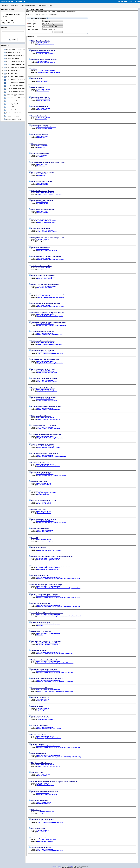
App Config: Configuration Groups (47, 250)
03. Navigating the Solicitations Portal (43, 210)
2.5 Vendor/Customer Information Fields (44, 397)
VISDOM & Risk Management (46, 785)
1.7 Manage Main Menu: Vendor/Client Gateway (46, 435)
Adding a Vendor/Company (45, 841)
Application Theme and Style (40, 697)
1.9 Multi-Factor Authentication (41, 847)
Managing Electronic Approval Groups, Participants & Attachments (52, 557)
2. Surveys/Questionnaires (45, 813)
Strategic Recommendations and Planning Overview (48, 238)
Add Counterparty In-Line (39, 838)
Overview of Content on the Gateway (43, 444)
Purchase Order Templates (45, 541)
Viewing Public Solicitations (40, 528)
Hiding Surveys (36, 810)
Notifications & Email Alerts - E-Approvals (44, 660)
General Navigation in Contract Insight (49, 72)
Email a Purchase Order (39, 510)
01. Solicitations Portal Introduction (42, 200)
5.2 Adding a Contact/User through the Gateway (46, 407)
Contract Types (36, 491)
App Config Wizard (43, 81)
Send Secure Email (37, 772)
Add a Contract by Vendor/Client (41, 266)
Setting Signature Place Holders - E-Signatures (46, 641)
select (22, 17)
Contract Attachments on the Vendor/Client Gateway (48, 294)
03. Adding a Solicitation (39, 144)
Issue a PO (35, 538)
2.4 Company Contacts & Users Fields (43, 388)
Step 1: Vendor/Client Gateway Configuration (50, 194)
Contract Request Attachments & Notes (44, 275)
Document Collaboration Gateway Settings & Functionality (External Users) (59, 607)
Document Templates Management (46, 221)
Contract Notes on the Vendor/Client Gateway (46, 303)
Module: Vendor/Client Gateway (45, 193)
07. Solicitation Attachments (40, 153)
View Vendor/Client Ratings (40, 116)
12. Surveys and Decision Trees (45, 812)
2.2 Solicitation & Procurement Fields (43, 369)
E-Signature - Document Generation (48, 644)
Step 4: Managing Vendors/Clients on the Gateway (52, 325)
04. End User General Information (46, 71)
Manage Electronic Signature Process (48, 569)
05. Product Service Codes (40, 716)
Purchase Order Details (44, 485)
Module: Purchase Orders (43, 483)
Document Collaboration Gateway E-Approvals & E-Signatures (55, 654)
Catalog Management (44, 804)
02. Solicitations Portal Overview (42, 181)
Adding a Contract (43, 269)
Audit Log (34, 69)
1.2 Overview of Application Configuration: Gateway (48, 313)
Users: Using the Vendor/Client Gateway (49, 447)
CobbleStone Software (58, 866)
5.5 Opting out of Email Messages (42, 763)
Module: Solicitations (42, 136)
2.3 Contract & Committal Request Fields (44, 378)
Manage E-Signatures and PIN (41, 604)
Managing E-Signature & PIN (40, 575)
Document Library (37, 707)
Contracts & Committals (39, 547)
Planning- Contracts (43, 494)
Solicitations (41, 138)
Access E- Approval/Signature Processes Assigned (47, 585)
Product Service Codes (39, 735)
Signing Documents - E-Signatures (42, 688)
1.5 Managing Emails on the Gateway (43, 350)
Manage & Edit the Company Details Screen (45, 285)
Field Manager (42, 832)
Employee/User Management (46, 44)
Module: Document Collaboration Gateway (48, 577)
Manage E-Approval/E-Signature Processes (45, 594)
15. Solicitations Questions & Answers (43, 172)
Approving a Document (39, 754)
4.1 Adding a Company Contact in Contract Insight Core (49, 322)
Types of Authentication (39, 650)
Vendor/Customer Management (46, 53)
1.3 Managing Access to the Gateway (43, 332)
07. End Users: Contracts (43, 89)
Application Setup (37, 78)
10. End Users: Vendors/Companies (46, 127)
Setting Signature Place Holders (41, 632)
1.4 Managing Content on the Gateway (43, 341)
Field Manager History (38, 829)
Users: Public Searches (44, 532)
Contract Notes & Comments (40, 106)
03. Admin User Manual (43, 43)
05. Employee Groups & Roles (41, 41)
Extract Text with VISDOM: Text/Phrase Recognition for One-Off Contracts (54, 782)
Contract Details (42, 110)
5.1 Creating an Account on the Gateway (44, 425)
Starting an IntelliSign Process (41, 622)
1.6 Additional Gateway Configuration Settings (46, 360)
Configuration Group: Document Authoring (45, 791)
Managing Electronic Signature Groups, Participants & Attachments (52, 566)
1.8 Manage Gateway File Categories (43, 819)
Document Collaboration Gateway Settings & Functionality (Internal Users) (59, 579)
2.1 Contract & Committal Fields (41, 228)
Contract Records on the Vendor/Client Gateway (46, 256)
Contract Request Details (45, 278)
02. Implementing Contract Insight (46, 493)
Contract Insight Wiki (70, 866)
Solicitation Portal (43, 185)
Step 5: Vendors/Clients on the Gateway (49, 410)
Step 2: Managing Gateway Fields (47, 232)
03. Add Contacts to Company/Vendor (43, 50)
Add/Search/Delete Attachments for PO (43, 500)
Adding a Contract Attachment (41, 97)
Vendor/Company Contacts (40, 125)
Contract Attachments (44, 100)
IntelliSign (40, 625)
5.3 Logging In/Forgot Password (41, 416)
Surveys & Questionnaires (40, 725)
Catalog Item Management (39, 800)
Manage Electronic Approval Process (48, 560)
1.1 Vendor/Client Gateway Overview (43, 191)
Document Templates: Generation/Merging (48, 558)
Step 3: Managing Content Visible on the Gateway (52, 475)
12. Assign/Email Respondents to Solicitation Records (48, 163)
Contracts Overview (37, 88)
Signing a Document (38, 744)
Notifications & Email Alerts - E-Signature (44, 669)
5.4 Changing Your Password (40, 463)
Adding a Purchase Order (39, 482)
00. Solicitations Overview (39, 135)
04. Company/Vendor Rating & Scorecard (44, 60)
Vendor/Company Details (45, 128)
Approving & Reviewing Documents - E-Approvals (47, 679)
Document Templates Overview (41, 219)
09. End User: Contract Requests (45, 277)
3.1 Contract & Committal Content (42, 472)
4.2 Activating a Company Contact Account (45, 453)
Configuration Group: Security (41, 247)
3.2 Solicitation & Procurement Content (44, 519)
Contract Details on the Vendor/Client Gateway (51, 260)
